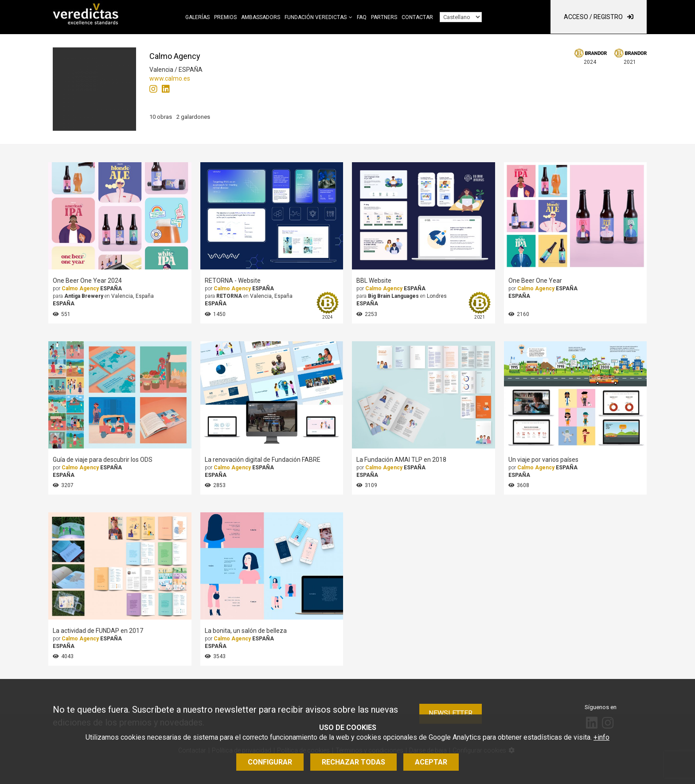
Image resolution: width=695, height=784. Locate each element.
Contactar (417, 17)
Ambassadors (261, 17)
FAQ (362, 17)
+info (601, 737)
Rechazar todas (353, 762)
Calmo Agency (80, 289)
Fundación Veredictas (316, 17)
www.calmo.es (170, 78)
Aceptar (431, 762)
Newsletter (451, 713)
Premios (225, 17)
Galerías (197, 17)
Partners (384, 17)
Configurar (270, 762)
